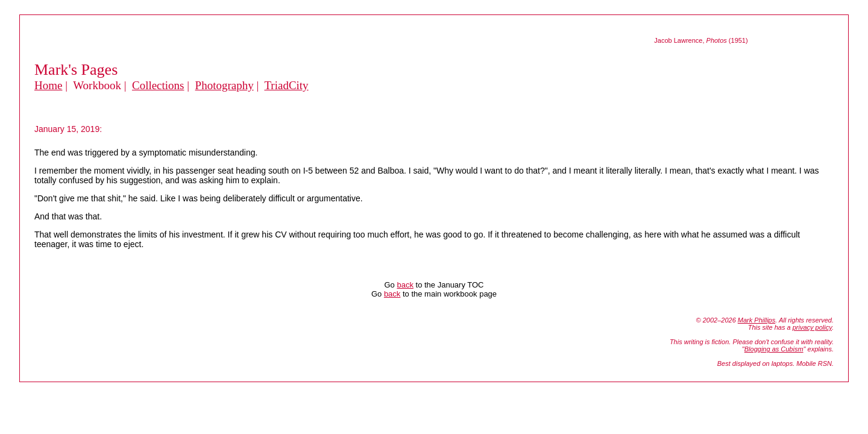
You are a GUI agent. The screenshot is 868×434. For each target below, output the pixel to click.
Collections (158, 85)
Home (48, 85)
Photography (225, 85)
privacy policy (812, 327)
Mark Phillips (756, 320)
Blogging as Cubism (774, 349)
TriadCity (286, 85)
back (405, 285)
